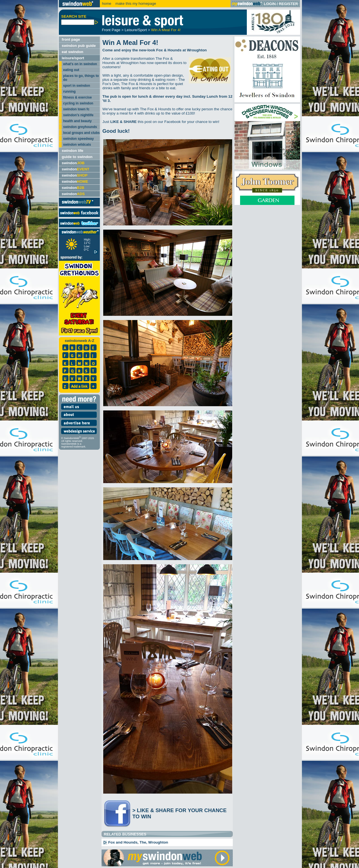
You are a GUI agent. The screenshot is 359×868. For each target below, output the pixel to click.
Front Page (111, 30)
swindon (73, 163)
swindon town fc (76, 109)
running (69, 92)
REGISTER (288, 4)
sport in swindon (77, 86)
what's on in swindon (80, 64)
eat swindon (73, 52)
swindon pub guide (79, 46)
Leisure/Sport (136, 30)
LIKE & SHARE (123, 122)
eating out (71, 70)
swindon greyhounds (80, 127)
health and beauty (77, 121)
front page (71, 39)
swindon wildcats (77, 145)
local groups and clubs (81, 133)
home (106, 4)
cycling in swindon (78, 103)
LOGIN (270, 4)
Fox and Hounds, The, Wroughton (135, 842)
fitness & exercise (77, 97)
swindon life (73, 151)
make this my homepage (135, 4)
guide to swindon (77, 157)
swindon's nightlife (78, 115)
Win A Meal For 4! (166, 30)
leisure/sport (73, 58)
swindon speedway (78, 139)
